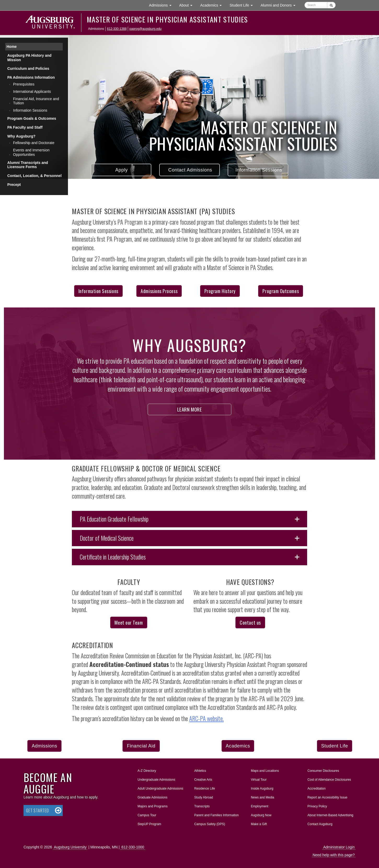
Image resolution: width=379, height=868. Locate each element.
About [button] (188, 6)
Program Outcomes (281, 291)
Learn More (190, 409)
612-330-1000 (133, 847)
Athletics (200, 771)
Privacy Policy (317, 806)
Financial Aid (141, 746)
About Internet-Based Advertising (330, 815)
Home (12, 47)
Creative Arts (203, 780)
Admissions (44, 746)
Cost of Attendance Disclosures (329, 780)
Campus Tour (147, 815)
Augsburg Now (261, 815)
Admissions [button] (162, 5)
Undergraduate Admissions (156, 780)
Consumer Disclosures (323, 771)
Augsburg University (70, 847)
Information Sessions (258, 170)
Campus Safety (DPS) (210, 824)
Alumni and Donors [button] (280, 5)
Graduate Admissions (152, 797)
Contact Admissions (189, 170)
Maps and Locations (265, 771)
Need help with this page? (334, 855)
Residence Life (205, 789)
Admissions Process (159, 291)
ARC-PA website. (206, 718)
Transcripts (202, 806)
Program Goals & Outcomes (32, 118)
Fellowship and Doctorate (34, 143)
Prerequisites (24, 84)
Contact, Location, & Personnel (35, 176)
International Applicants (32, 92)
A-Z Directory (147, 771)
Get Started (38, 810)
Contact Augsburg (320, 824)
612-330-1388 (117, 29)
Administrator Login (339, 847)
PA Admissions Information (31, 77)
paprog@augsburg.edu (145, 29)
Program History (220, 291)
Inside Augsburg (262, 789)
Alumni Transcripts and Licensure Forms (28, 165)
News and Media (263, 797)
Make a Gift (259, 824)
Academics (238, 746)
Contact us (250, 623)
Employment (260, 806)
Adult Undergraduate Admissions (160, 789)
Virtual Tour (259, 780)
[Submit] (331, 5)
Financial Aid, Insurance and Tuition (36, 101)
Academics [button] (213, 5)
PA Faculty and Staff (25, 127)
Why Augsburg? (21, 136)
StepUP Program (149, 824)
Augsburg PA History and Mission (29, 58)
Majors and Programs (152, 805)
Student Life (335, 746)
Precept (14, 185)
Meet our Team (129, 623)
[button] (189, 519)
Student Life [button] (243, 5)
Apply (121, 170)
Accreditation (316, 789)
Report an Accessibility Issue (327, 797)
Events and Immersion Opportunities (31, 152)
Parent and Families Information (216, 815)
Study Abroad (204, 797)
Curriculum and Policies (28, 68)
